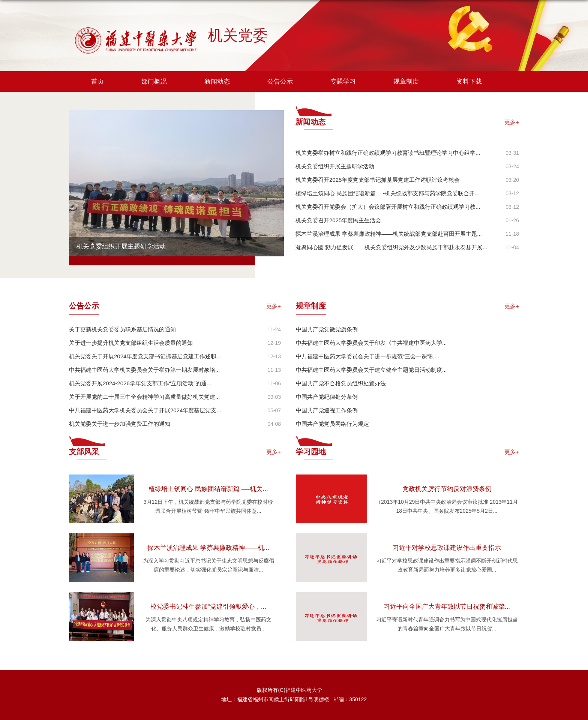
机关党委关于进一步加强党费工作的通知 (120, 424)
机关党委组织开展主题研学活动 (121, 246)
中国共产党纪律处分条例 (327, 397)
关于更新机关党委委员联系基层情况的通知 (122, 329)
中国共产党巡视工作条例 (327, 410)
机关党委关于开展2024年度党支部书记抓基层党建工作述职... (145, 356)
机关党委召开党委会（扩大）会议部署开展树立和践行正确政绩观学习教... (388, 207)
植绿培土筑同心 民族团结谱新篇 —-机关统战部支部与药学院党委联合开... (388, 193)
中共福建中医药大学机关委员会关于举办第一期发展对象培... (145, 370)
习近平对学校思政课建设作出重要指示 (447, 548)
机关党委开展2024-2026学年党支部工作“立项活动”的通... (140, 383)
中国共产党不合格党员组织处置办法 (341, 383)
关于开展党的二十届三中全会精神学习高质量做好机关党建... (145, 397)
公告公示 (280, 82)
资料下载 (469, 82)
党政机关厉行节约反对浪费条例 (447, 489)
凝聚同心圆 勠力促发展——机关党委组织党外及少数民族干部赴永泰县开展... (391, 247)
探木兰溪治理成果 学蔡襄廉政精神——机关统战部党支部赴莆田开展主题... (389, 234)
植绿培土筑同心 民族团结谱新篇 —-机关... (208, 489)
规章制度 (406, 82)
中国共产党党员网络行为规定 (332, 424)
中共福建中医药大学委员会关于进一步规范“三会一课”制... (368, 356)
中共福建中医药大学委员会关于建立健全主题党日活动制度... (371, 370)
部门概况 (154, 82)
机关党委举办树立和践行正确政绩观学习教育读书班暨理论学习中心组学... (388, 153)
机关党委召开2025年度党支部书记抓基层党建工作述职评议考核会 (378, 180)
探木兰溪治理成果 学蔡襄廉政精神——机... (208, 548)
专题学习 (343, 82)
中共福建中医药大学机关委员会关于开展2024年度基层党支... (145, 410)
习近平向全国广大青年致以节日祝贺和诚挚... (447, 607)
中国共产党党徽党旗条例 (327, 329)
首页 (97, 82)
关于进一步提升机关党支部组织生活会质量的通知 (131, 343)
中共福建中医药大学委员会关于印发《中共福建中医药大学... (371, 343)
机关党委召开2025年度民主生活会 (338, 220)
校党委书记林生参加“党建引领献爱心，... (208, 607)
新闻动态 (217, 82)
